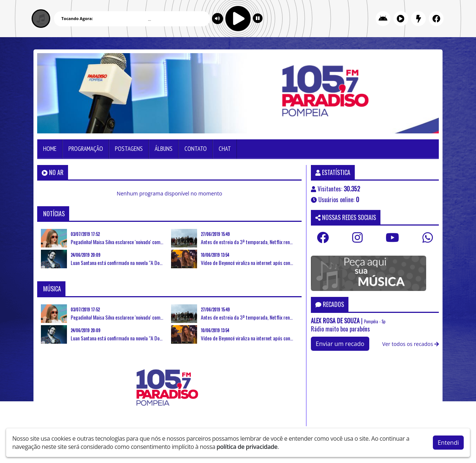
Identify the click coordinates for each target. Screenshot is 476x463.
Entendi (448, 443)
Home (50, 149)
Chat (225, 149)
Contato (196, 149)
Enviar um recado (340, 344)
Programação (86, 149)
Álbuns (164, 149)
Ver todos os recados (411, 344)
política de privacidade (247, 447)
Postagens (129, 149)
